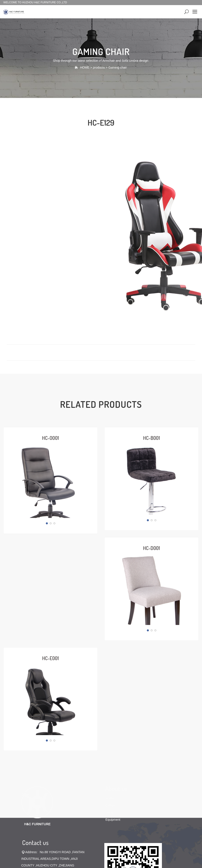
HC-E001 (50, 590)
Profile (110, 695)
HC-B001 (151, 438)
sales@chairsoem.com (37, 795)
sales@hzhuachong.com (54, 789)
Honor (110, 709)
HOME (85, 67)
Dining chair (107, 820)
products (99, 67)
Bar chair (72, 820)
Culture (110, 702)
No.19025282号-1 (120, 816)
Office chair (88, 820)
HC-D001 (151, 514)
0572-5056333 (60, 776)
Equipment (113, 717)
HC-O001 (50, 438)
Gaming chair (118, 67)
